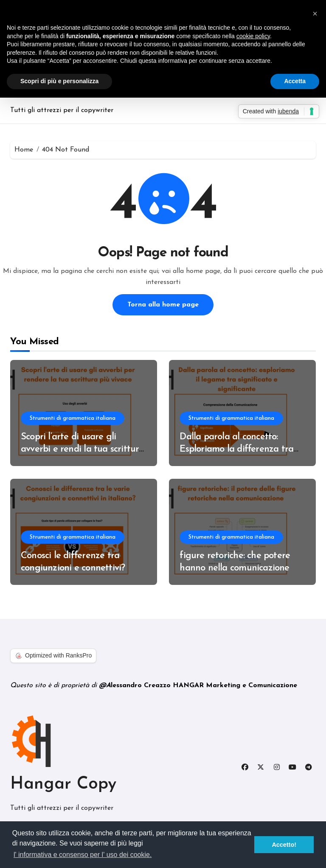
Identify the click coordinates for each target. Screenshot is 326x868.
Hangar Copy (63, 784)
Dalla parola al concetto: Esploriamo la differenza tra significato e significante (236, 449)
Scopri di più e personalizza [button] (59, 81)
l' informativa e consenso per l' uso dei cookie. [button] (83, 855)
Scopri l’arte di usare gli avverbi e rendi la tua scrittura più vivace (83, 449)
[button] (315, 14)
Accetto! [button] (284, 845)
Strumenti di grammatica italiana (73, 418)
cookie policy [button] (253, 36)
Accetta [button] (295, 81)
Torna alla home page (163, 305)
